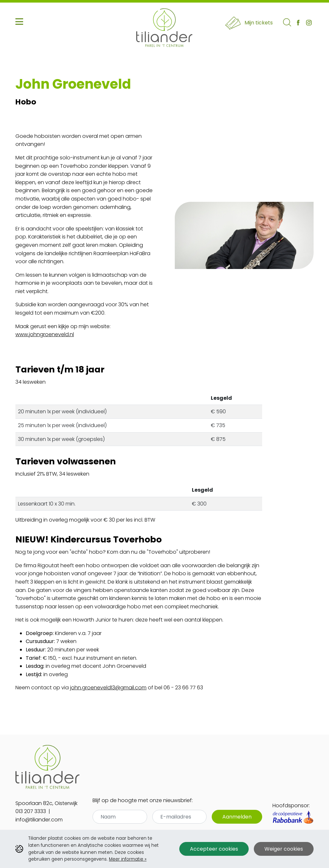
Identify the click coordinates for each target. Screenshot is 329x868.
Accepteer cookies (214, 849)
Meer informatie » (128, 859)
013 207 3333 (31, 811)
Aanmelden (237, 817)
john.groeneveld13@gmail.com (108, 688)
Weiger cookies (284, 849)
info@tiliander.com (39, 820)
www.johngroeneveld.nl (45, 334)
